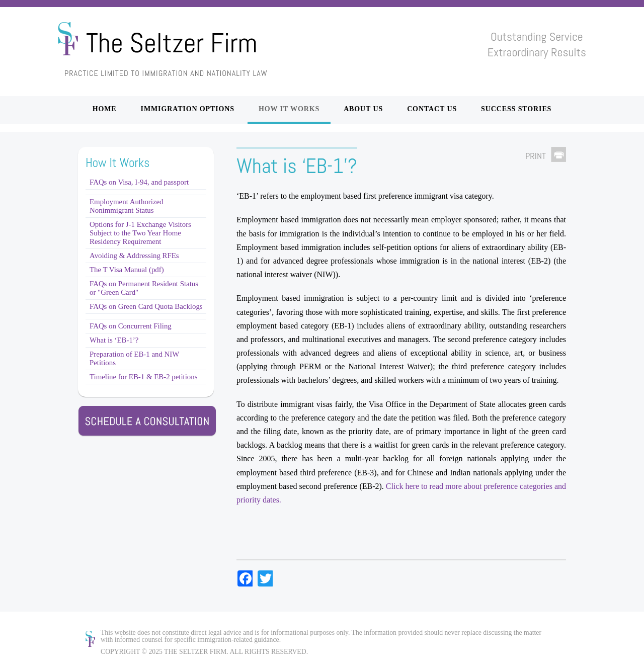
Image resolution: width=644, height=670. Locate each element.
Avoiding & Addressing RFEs (134, 256)
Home (105, 109)
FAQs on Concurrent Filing (131, 326)
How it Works (289, 109)
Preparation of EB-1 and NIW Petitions (134, 358)
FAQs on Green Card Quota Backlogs (146, 306)
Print (536, 156)
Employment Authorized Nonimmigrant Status (127, 206)
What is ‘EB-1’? (114, 340)
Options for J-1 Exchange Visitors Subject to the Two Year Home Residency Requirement (140, 233)
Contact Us (432, 109)
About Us (363, 109)
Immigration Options (188, 109)
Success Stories (516, 109)
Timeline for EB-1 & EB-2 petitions (144, 377)
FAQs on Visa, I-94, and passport (139, 182)
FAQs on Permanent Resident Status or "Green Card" (144, 288)
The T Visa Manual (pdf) (127, 270)
